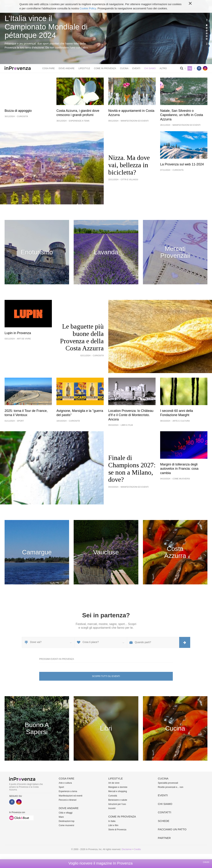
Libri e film (113, 825)
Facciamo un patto (172, 829)
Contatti (165, 812)
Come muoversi (67, 825)
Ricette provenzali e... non (171, 787)
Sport (61, 787)
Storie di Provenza (117, 830)
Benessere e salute (118, 800)
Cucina (124, 68)
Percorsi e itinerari (68, 800)
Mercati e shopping (118, 791)
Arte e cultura (65, 783)
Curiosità (113, 796)
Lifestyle (84, 68)
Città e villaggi (66, 813)
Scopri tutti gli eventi (106, 676)
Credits (137, 849)
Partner (164, 838)
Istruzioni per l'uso (117, 804)
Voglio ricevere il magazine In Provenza (100, 863)
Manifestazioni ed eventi (71, 796)
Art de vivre (114, 783)
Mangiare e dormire (118, 787)
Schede (164, 821)
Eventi (136, 68)
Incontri (112, 808)
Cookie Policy (88, 8)
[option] (106, 32)
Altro (163, 68)
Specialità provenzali (168, 783)
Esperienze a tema (68, 791)
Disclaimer (127, 849)
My (190, 68)
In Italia (112, 821)
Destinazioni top (67, 821)
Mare (61, 817)
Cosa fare (49, 68)
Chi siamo (150, 68)
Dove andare (67, 68)
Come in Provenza (105, 68)
